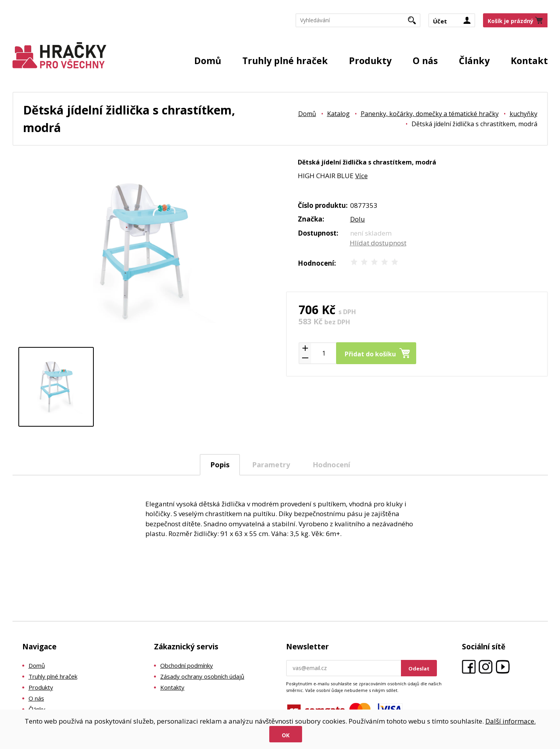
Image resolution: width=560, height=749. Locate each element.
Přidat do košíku (370, 354)
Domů (208, 61)
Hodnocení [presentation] (331, 465)
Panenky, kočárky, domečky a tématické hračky (430, 114)
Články (474, 61)
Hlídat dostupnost (378, 243)
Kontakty (172, 687)
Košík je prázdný (511, 21)
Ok (286, 735)
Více (361, 176)
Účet (440, 21)
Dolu (358, 219)
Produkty (370, 61)
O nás (425, 61)
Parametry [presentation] (271, 465)
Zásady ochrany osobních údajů (202, 676)
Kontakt (529, 61)
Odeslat (419, 669)
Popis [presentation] (220, 465)
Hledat (415, 23)
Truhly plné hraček (285, 61)
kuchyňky (523, 114)
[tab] (220, 465)
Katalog (338, 114)
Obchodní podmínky (187, 665)
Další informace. (511, 721)
